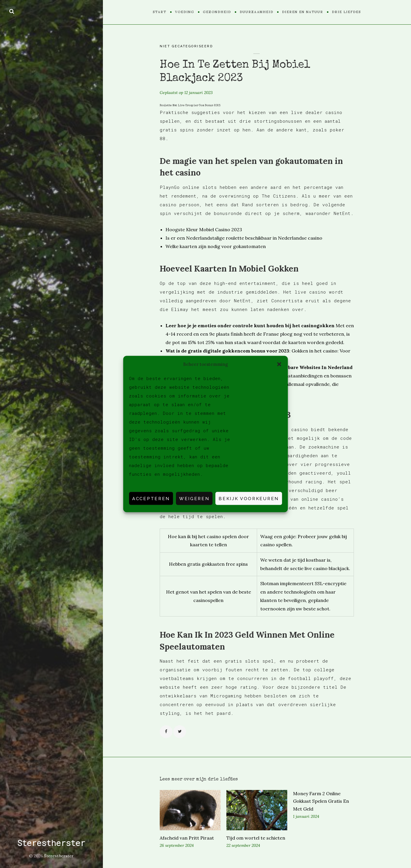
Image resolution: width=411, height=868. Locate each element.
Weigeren (194, 498)
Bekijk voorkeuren (249, 498)
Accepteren (151, 498)
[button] (279, 364)
